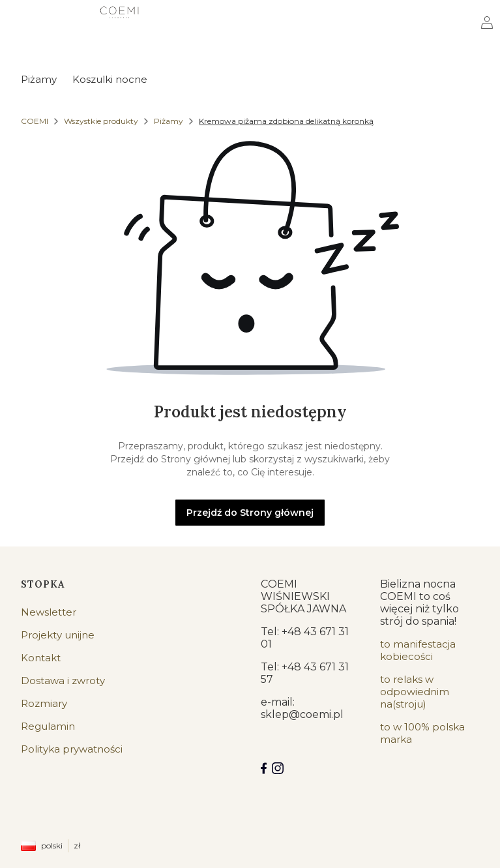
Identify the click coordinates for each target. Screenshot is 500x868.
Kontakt (41, 658)
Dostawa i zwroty (63, 681)
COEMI (35, 121)
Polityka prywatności (72, 749)
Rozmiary (44, 703)
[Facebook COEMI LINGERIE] (264, 768)
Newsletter (49, 612)
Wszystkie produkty (101, 121)
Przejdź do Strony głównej (250, 513)
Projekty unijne (58, 635)
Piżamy (169, 121)
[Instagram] (278, 768)
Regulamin (48, 726)
